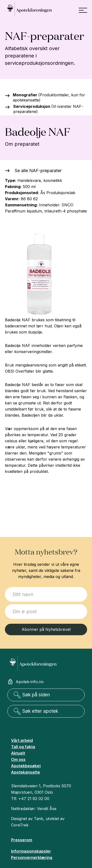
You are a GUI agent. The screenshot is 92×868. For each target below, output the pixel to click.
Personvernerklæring (32, 857)
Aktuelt (18, 753)
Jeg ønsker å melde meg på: (5, 587)
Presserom (22, 840)
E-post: (5, 604)
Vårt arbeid (22, 740)
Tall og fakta (23, 747)
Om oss (18, 759)
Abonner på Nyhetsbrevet (46, 629)
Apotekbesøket (26, 766)
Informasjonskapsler (31, 851)
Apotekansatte (26, 772)
